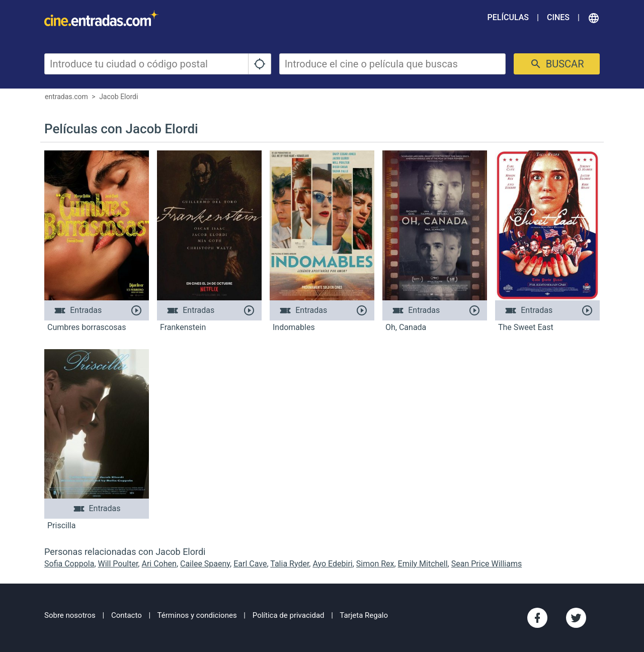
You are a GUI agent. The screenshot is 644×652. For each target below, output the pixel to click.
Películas (508, 17)
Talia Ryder (290, 564)
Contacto (127, 615)
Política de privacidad (289, 615)
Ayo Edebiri (332, 564)
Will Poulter (118, 564)
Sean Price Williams (487, 564)
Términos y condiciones (197, 615)
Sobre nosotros (70, 615)
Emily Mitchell (423, 564)
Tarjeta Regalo (364, 615)
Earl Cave (250, 564)
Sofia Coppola (69, 564)
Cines (558, 17)
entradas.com (66, 97)
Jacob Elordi (118, 97)
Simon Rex (375, 564)
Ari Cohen (159, 564)
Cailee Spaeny (205, 564)
